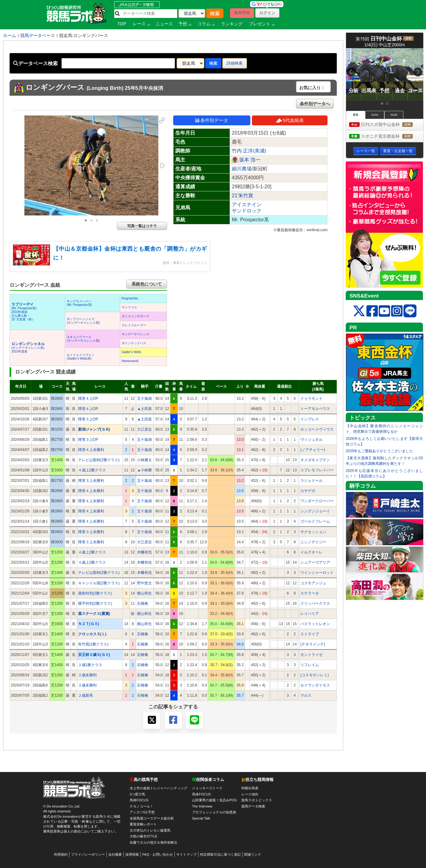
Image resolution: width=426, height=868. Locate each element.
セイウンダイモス (315, 685)
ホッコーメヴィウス (317, 429)
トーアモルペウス (315, 409)
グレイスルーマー (134, 325)
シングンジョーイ (315, 511)
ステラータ (310, 593)
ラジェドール (311, 481)
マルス (306, 695)
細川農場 (242, 169)
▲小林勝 (144, 470)
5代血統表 (290, 120)
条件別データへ (315, 104)
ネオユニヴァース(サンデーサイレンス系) (83, 339)
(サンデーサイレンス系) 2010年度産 (28, 348)
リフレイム (310, 665)
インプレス (310, 419)
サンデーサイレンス (136, 334)
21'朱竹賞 (242, 196)
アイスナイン (247, 204)
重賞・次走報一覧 (398, 151)
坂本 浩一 (250, 160)
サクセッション (313, 532)
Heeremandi (130, 361)
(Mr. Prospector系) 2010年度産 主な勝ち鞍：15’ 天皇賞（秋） (24, 312)
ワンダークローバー (317, 501)
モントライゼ (311, 655)
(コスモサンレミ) (315, 675)
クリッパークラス (315, 603)
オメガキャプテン (315, 460)
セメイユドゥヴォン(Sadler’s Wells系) (81, 357)
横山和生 (144, 593)
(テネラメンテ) (313, 644)
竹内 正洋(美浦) (249, 151)
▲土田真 (144, 409)
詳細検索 (235, 63)
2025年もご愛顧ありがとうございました (379, 451)
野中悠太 (144, 583)
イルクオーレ (311, 552)
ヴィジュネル (311, 440)
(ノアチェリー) (313, 450)
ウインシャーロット (317, 573)
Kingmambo (130, 298)
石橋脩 (143, 603)
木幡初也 (144, 552)
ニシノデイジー (313, 542)
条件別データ (212, 120)
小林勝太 (144, 460)
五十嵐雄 (144, 399)
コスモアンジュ (313, 583)
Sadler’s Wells (131, 352)
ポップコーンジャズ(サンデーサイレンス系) (83, 321)
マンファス (129, 307)
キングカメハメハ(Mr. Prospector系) (79, 303)
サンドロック (247, 211)
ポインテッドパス (134, 343)
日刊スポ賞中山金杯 (386, 125)
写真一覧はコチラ (142, 226)
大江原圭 (144, 429)
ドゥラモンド (311, 399)
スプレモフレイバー (317, 470)
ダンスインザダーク (136, 316)
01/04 (375, 115)
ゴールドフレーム (315, 521)
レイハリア (310, 614)
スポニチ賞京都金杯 (386, 137)
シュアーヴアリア (315, 562)
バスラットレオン (315, 624)
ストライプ (310, 634)
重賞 (356, 115)
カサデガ (308, 491)
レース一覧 (366, 151)
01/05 (394, 115)
